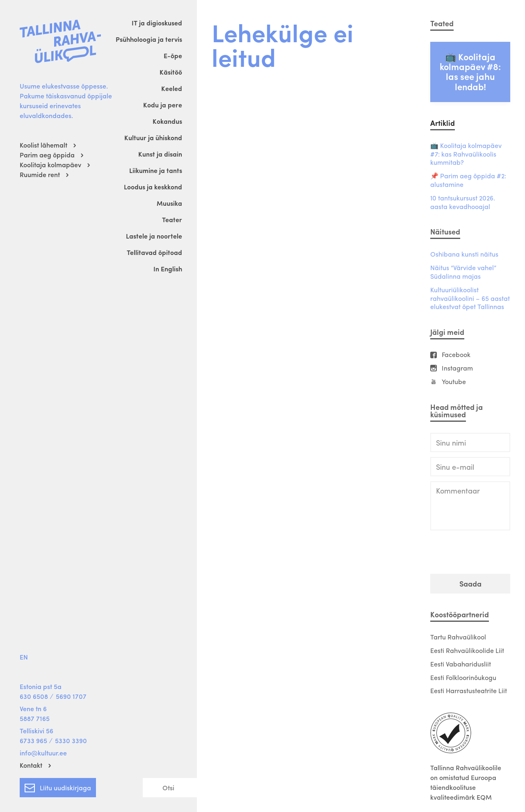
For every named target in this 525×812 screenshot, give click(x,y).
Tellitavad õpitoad (154, 252)
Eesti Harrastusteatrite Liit (469, 690)
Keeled (172, 88)
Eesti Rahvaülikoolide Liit (467, 650)
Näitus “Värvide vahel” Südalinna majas (463, 272)
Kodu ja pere (163, 105)
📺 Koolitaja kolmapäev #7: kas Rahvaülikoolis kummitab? (466, 154)
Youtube (454, 382)
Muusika (169, 203)
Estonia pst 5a (41, 686)
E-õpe (173, 56)
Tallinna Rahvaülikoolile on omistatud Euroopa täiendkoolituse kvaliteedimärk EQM (466, 782)
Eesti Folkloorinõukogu (463, 677)
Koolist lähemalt (43, 145)
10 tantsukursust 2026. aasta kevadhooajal (463, 202)
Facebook (456, 355)
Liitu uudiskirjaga (58, 786)
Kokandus (167, 121)
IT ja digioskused (157, 23)
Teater (172, 219)
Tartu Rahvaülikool (458, 637)
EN (24, 657)
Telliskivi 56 (37, 731)
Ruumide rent (40, 174)
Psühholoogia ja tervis (149, 39)
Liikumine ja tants (156, 170)
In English (168, 269)
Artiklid (443, 123)
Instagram (457, 368)
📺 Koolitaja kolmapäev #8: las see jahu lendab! (470, 72)
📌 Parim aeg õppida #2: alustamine (468, 180)
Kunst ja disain (160, 154)
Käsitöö (171, 72)
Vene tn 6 (33, 709)
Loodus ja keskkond (153, 187)
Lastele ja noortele (154, 236)
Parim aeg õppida (47, 155)
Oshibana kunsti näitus (464, 254)
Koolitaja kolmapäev (50, 165)
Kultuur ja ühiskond (153, 138)
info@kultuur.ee (43, 753)
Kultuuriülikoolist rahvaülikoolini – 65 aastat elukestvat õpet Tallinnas (470, 298)
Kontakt (31, 765)
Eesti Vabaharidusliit (461, 664)
